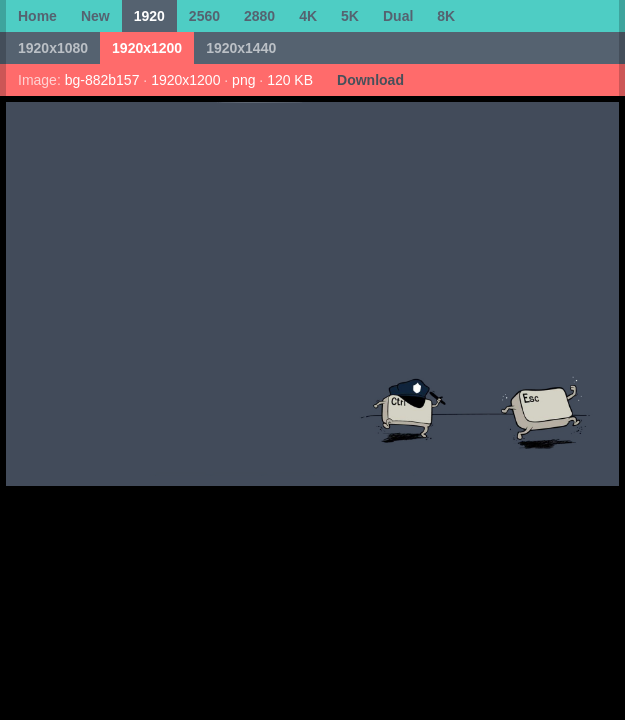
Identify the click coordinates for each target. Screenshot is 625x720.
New (95, 16)
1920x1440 (241, 48)
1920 (149, 16)
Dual (398, 16)
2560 (204, 16)
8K (446, 16)
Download (370, 80)
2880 (259, 16)
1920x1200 (147, 48)
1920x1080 (53, 48)
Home (37, 16)
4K (308, 16)
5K (350, 16)
